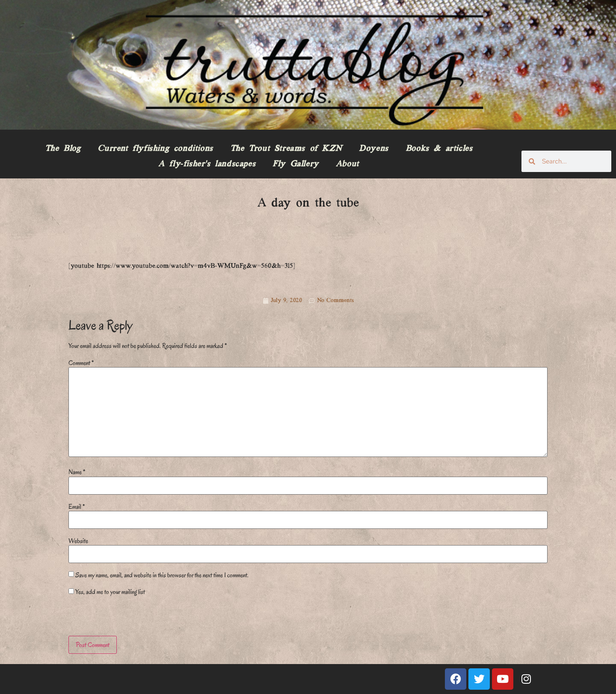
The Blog (63, 149)
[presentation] (127, 617)
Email (77, 507)
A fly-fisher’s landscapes (207, 164)
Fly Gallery (296, 164)
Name (77, 472)
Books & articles (439, 149)
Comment (81, 363)
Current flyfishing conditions (155, 149)
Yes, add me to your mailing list (107, 592)
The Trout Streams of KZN (286, 149)
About (347, 164)
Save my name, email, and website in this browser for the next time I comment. (162, 575)
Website (78, 541)
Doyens (374, 149)
